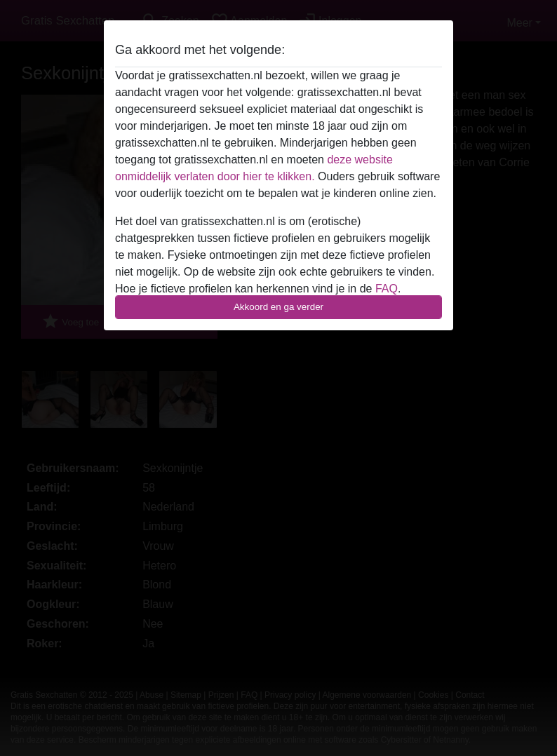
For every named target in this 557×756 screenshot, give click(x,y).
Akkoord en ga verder (278, 307)
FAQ (387, 289)
